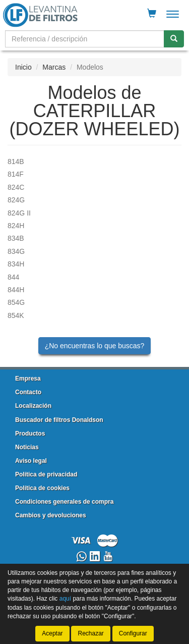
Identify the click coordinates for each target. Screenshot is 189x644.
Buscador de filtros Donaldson (59, 420)
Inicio (23, 67)
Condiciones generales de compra (64, 502)
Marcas (54, 67)
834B (16, 238)
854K (16, 315)
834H (16, 264)
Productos (30, 434)
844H (16, 290)
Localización (33, 406)
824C (16, 187)
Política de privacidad (46, 474)
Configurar (133, 633)
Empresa (28, 379)
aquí (65, 599)
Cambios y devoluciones (51, 515)
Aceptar (52, 633)
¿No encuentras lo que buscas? (95, 346)
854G (16, 302)
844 (13, 277)
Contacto (28, 392)
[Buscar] (174, 39)
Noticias (27, 447)
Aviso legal (31, 461)
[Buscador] (85, 39)
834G (16, 251)
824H (16, 226)
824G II (19, 213)
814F (16, 174)
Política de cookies (42, 488)
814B (16, 162)
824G (16, 200)
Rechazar (90, 633)
